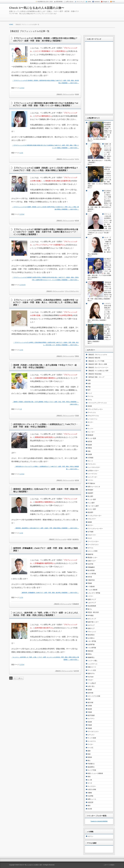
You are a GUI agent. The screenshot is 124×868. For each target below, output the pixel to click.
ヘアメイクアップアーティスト (97, 403)
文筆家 (90, 706)
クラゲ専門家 (92, 574)
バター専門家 (92, 641)
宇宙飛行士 (91, 764)
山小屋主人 (91, 638)
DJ (89, 425)
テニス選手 (91, 503)
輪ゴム (90, 609)
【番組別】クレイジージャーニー (98, 367)
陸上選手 (90, 496)
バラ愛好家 (91, 587)
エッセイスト (92, 741)
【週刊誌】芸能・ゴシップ (96, 377)
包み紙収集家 (92, 606)
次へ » (20, 678)
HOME (11, 25)
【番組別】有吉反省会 (95, 374)
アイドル (90, 396)
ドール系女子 (92, 683)
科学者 (90, 577)
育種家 (90, 583)
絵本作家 (76, 671)
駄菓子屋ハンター (93, 622)
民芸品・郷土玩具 (93, 612)
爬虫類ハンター (93, 557)
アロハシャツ (92, 632)
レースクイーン (93, 419)
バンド (90, 393)
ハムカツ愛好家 (93, 590)
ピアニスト (91, 735)
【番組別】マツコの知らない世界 (98, 371)
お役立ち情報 (92, 789)
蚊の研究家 (91, 570)
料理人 (90, 654)
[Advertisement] (99, 80)
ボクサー (90, 525)
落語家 (90, 709)
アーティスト (92, 413)
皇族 (89, 451)
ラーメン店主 (92, 670)
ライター (90, 744)
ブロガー (90, 680)
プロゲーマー (92, 535)
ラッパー (90, 429)
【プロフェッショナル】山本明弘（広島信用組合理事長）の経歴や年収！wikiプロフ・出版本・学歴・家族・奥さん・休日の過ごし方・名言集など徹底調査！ (46, 302)
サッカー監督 (92, 438)
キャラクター (92, 786)
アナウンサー (92, 464)
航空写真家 (91, 715)
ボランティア (92, 619)
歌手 (89, 390)
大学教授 (90, 458)
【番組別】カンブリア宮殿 (96, 361)
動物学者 (90, 554)
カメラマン (91, 719)
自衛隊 (90, 454)
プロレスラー (92, 519)
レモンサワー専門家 (94, 593)
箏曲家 (90, 728)
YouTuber (91, 677)
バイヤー (90, 596)
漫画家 (90, 690)
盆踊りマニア (92, 599)
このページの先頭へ (109, 865)
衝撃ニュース (92, 799)
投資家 (90, 445)
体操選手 (90, 493)
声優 (89, 387)
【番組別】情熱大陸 (94, 358)
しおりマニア (92, 603)
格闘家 (90, 522)
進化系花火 (91, 635)
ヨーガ (90, 783)
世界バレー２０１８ (94, 487)
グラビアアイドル (93, 416)
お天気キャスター (93, 471)
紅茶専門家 (91, 645)
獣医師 (90, 757)
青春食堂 (90, 651)
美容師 (77, 94)
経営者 (77, 221)
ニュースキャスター (94, 467)
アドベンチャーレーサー (95, 529)
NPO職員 (91, 615)
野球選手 (90, 490)
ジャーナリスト (93, 474)
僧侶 (89, 777)
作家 (89, 699)
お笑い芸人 (91, 686)
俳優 (89, 380)
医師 (89, 754)
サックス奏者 (92, 738)
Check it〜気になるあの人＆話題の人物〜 (37, 8)
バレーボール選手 (93, 506)
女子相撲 (90, 532)
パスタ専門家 (92, 648)
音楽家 (90, 722)
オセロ (90, 538)
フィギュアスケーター (95, 516)
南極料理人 (91, 657)
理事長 (77, 356)
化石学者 (90, 564)
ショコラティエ (93, 664)
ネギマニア (91, 625)
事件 (89, 806)
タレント (90, 461)
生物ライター (92, 561)
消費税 (90, 793)
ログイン (90, 836)
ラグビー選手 (92, 509)
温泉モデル (91, 673)
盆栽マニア (91, 628)
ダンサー (90, 422)
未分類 (90, 809)
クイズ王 (90, 748)
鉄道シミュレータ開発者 (95, 773)
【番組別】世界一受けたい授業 (97, 364)
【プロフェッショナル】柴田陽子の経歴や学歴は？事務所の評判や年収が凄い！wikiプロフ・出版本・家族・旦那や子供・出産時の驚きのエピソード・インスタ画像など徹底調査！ (46, 232)
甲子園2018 (91, 483)
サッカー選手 (92, 499)
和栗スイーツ (92, 667)
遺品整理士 (76, 539)
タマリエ (90, 548)
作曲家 (90, 725)
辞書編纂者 (76, 604)
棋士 (89, 761)
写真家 (77, 416)
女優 (89, 384)
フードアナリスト (93, 545)
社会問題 (90, 796)
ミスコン (90, 480)
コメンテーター (93, 477)
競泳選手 (90, 512)
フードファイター (93, 541)
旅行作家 (90, 703)
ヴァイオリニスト (93, 731)
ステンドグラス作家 (94, 696)
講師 (89, 751)
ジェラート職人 (93, 661)
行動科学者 (91, 580)
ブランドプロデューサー (72, 291)
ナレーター (91, 432)
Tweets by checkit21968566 (99, 821)
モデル (77, 159)
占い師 (90, 780)
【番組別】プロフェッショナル (65, 94)
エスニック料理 (93, 551)
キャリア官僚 (92, 770)
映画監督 (90, 435)
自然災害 (90, 802)
